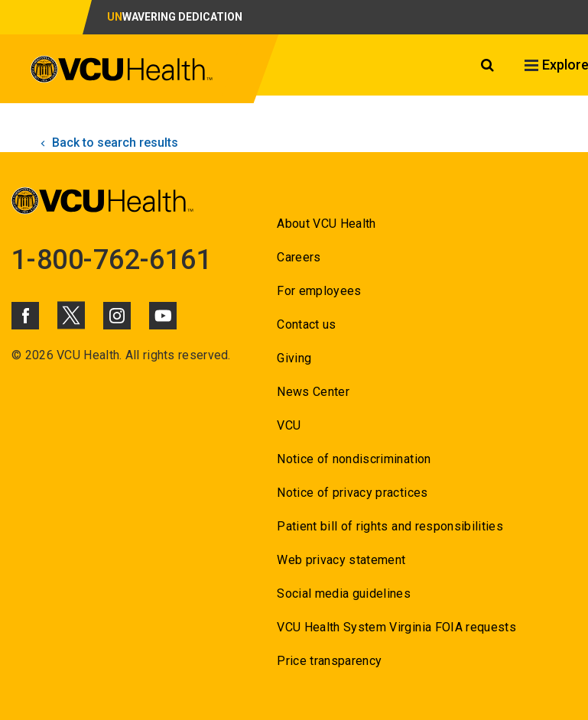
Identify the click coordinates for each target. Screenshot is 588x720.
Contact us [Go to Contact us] (306, 324)
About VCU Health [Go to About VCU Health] (326, 224)
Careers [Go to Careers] (299, 257)
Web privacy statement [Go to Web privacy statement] (341, 560)
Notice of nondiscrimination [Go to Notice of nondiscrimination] (354, 459)
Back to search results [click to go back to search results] (107, 143)
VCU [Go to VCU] (289, 425)
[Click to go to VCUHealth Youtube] (163, 316)
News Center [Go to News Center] (313, 392)
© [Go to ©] (16, 355)
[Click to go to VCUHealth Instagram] (117, 316)
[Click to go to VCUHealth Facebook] (25, 316)
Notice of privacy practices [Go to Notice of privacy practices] (352, 493)
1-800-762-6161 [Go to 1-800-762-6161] (112, 260)
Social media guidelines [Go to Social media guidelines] (344, 594)
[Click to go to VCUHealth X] (71, 315)
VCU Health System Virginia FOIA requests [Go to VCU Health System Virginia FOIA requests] (396, 627)
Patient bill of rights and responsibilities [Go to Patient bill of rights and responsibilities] (390, 526)
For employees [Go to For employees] (319, 291)
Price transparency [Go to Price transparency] (329, 661)
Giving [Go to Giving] (294, 358)
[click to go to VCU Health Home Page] (122, 72)
